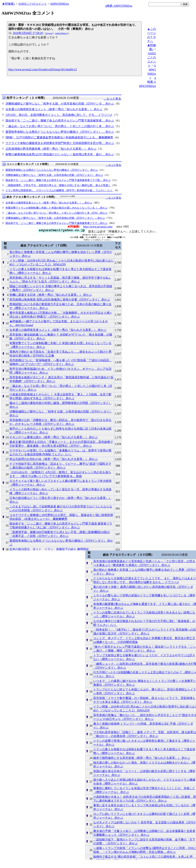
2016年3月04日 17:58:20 (28, 33)
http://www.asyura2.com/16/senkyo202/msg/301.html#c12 (43, 69)
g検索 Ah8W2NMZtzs (119, 6)
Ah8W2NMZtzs (59, 4)
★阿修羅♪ (9, 4)
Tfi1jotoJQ (49, 33)
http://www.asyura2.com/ (98, 227)
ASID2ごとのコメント (33, 4)
